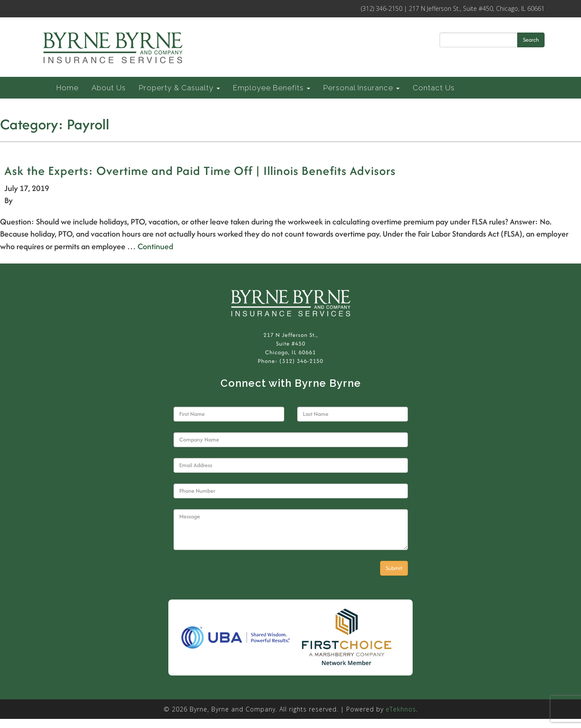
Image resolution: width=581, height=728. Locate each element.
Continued (155, 246)
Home (67, 88)
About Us (109, 88)
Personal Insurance (361, 88)
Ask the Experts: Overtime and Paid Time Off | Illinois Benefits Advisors (200, 171)
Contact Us (434, 88)
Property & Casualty (179, 88)
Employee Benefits (272, 88)
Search (531, 40)
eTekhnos (401, 709)
